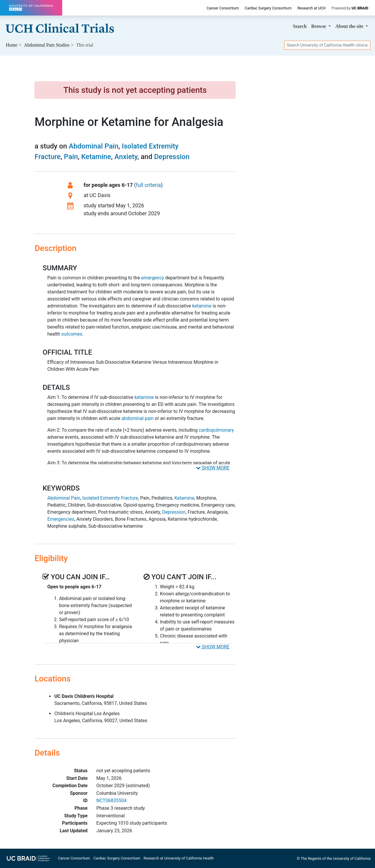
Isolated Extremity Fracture (110, 498)
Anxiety (126, 157)
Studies (47, 45)
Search (300, 26)
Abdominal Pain (94, 146)
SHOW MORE (213, 468)
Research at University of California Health (179, 858)
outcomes (72, 334)
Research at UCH (311, 8)
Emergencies (61, 519)
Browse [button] (319, 26)
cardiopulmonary (216, 430)
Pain (71, 157)
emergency (153, 278)
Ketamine (96, 157)
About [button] (350, 26)
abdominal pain (138, 418)
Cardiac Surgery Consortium (268, 8)
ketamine (202, 306)
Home (12, 45)
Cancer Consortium (223, 8)
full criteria (148, 185)
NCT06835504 (111, 800)
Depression (172, 157)
